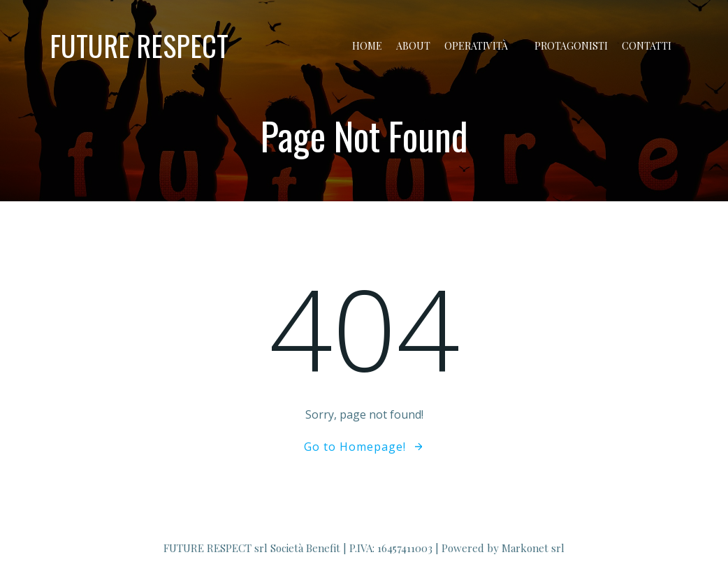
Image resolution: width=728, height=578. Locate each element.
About (413, 46)
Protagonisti (571, 46)
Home (367, 46)
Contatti (647, 46)
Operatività (482, 46)
